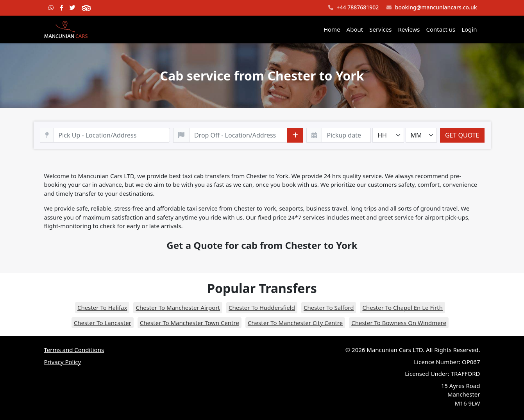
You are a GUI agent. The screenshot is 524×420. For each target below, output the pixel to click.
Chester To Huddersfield (262, 307)
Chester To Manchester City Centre (295, 323)
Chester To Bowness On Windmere (399, 323)
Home (332, 29)
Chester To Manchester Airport (178, 307)
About (355, 29)
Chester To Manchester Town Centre (190, 323)
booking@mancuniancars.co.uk (432, 8)
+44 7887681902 (353, 8)
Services (380, 29)
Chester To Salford (329, 307)
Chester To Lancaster (103, 323)
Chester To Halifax (102, 307)
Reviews (409, 29)
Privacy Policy (63, 362)
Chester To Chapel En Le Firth (402, 307)
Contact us (441, 29)
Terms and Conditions (74, 350)
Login (469, 29)
